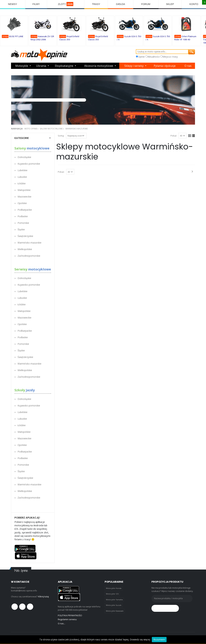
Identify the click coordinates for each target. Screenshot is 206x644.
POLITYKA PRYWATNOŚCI (70, 615)
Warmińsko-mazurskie (77, 129)
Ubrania (41, 66)
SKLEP (170, 4)
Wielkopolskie (25, 249)
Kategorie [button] (22, 138)
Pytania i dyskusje (165, 66)
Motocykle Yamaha (114, 600)
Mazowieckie (24, 197)
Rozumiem (159, 639)
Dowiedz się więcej (140, 639)
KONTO (194, 4)
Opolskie (22, 203)
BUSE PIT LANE (16, 36)
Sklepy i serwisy (134, 66)
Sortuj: (61, 136)
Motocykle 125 (112, 594)
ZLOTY (66, 4)
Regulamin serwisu (67, 619)
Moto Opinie (31, 129)
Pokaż (174, 136)
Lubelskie (23, 170)
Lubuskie (22, 177)
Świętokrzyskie (25, 236)
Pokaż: (61, 172)
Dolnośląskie (24, 157)
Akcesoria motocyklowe (99, 66)
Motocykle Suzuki (114, 605)
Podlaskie (23, 216)
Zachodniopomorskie (29, 256)
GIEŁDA (120, 4)
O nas (188, 66)
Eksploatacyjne (64, 66)
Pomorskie (23, 223)
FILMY (36, 4)
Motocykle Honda (114, 588)
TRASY (96, 4)
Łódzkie (22, 183)
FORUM (146, 4)
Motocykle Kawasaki (115, 611)
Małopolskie (24, 190)
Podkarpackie (25, 210)
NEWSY (13, 4)
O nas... (62, 623)
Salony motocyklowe (51, 129)
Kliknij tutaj (43, 596)
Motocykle (22, 66)
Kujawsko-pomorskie (29, 164)
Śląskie (21, 229)
